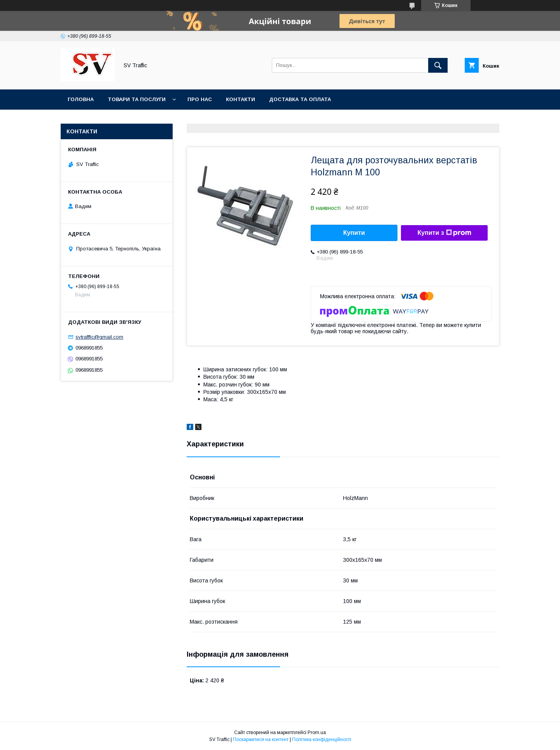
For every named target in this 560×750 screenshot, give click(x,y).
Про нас (200, 99)
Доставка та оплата (300, 99)
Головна (81, 99)
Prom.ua (317, 733)
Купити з (444, 233)
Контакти (241, 99)
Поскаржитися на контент (261, 740)
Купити (354, 233)
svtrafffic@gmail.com (99, 337)
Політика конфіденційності (322, 740)
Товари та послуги (137, 99)
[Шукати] (438, 65)
